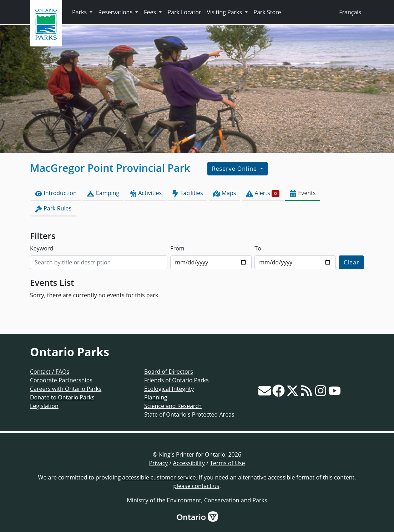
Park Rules (53, 208)
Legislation (44, 406)
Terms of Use (227, 463)
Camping (103, 193)
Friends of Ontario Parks (176, 380)
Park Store (267, 12)
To (258, 248)
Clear (352, 262)
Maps (225, 193)
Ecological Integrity (169, 389)
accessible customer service (159, 477)
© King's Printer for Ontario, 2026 (197, 454)
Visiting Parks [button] (225, 12)
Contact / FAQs (50, 372)
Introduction (56, 193)
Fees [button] (151, 12)
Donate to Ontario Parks (62, 397)
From (177, 248)
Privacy (159, 463)
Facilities (187, 193)
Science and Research (173, 406)
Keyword (42, 248)
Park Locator (184, 12)
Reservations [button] (116, 12)
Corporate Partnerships (61, 380)
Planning (156, 397)
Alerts (263, 193)
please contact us (196, 486)
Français (350, 12)
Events (302, 193)
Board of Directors (169, 372)
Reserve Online (235, 169)
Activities (145, 193)
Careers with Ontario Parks (66, 389)
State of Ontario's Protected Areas (189, 414)
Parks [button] (80, 12)
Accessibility (189, 463)
